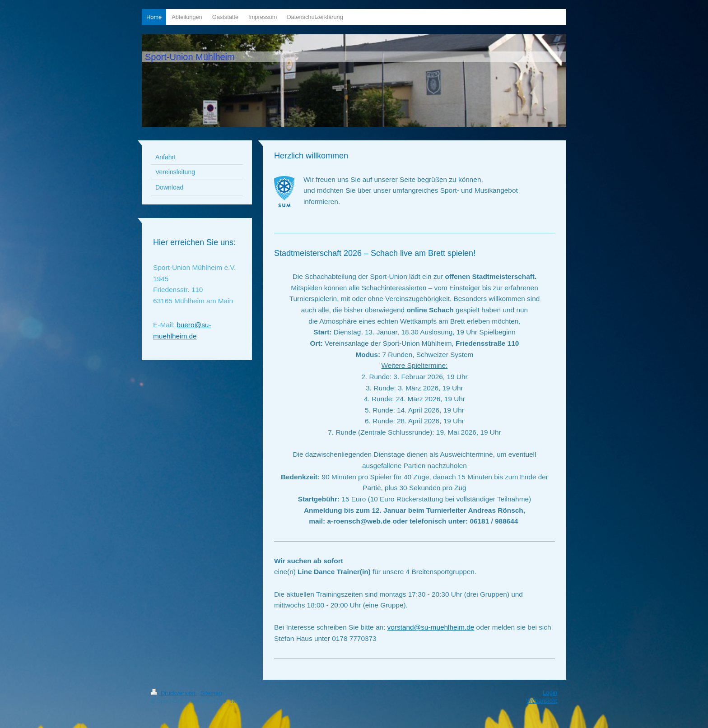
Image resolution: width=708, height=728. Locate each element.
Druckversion (174, 693)
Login (550, 693)
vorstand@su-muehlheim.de (431, 627)
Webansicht (542, 701)
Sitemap (211, 693)
